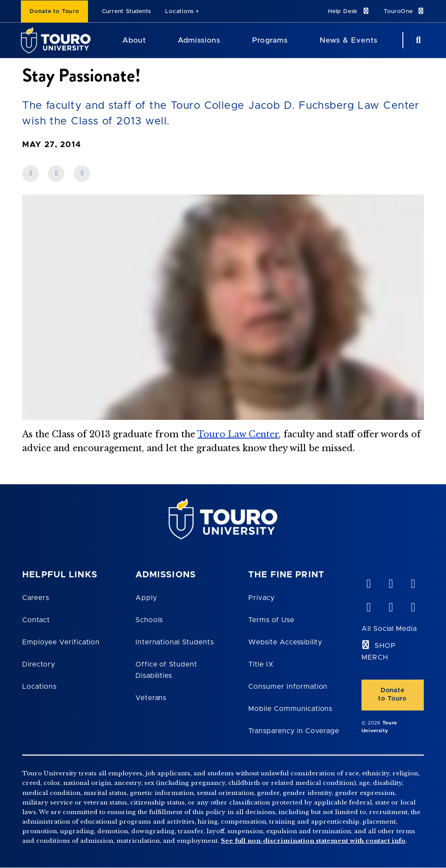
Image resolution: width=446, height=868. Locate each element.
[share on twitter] (82, 174)
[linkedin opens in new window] (413, 582)
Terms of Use (271, 620)
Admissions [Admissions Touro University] (199, 40)
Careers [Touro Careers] (36, 598)
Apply (146, 598)
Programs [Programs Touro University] (270, 40)
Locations (179, 12)
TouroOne (404, 11)
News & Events (349, 40)
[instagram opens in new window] (413, 605)
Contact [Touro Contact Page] (36, 620)
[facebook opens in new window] (368, 605)
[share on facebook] (30, 174)
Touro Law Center (238, 434)
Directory (39, 664)
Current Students (127, 12)
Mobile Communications (290, 709)
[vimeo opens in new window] (368, 582)
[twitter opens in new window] (391, 605)
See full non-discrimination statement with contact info (313, 841)
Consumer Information (288, 687)
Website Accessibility (285, 642)
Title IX (261, 664)
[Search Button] (417, 40)
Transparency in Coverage (294, 731)
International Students (175, 642)
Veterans (151, 698)
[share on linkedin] (56, 174)
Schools (149, 620)
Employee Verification (61, 642)
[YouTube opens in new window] (391, 582)
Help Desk (349, 11)
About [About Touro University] (134, 40)
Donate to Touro (54, 12)
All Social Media (389, 629)
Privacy (262, 598)
